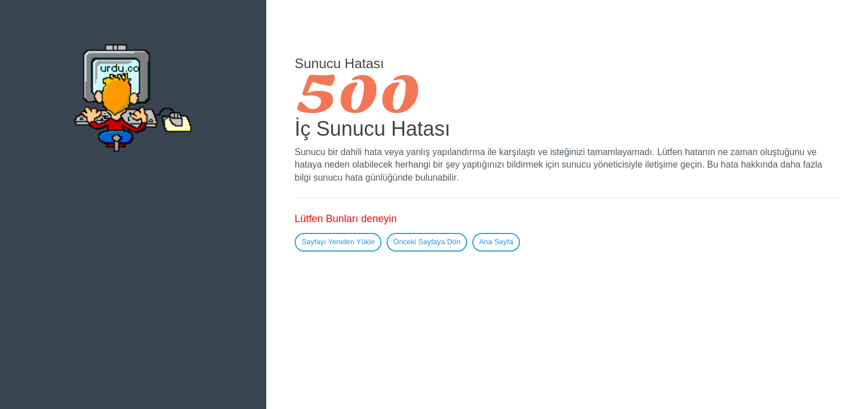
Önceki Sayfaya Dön (427, 242)
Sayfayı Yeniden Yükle (338, 242)
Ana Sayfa (496, 242)
